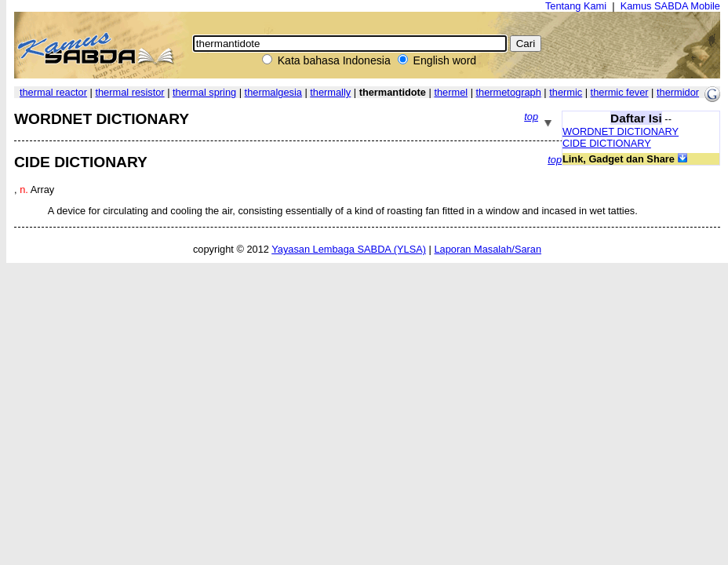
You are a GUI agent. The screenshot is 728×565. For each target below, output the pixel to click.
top (531, 117)
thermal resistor (129, 92)
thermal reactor (53, 92)
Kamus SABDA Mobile (670, 6)
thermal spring (204, 92)
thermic (566, 92)
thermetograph (509, 92)
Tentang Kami (576, 6)
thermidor (678, 92)
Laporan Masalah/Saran (488, 249)
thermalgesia (273, 92)
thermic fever (620, 92)
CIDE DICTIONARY (607, 143)
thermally (330, 92)
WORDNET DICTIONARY (621, 131)
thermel (451, 92)
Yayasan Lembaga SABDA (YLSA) (349, 249)
